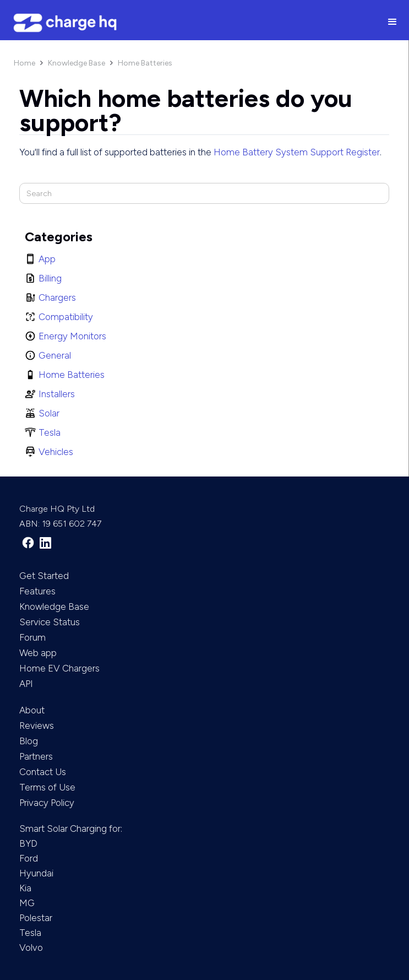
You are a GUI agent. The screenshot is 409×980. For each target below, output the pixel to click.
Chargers (57, 297)
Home (24, 63)
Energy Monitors (72, 336)
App (47, 259)
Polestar (36, 918)
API (26, 684)
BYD (28, 843)
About (32, 710)
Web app (38, 653)
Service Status (50, 622)
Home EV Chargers (59, 668)
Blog (29, 741)
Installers (57, 394)
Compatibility (66, 317)
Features (37, 591)
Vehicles (56, 452)
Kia (25, 888)
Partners (36, 756)
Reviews (37, 725)
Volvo (31, 947)
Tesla (50, 432)
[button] (392, 23)
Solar (49, 413)
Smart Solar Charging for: (71, 829)
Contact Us (43, 772)
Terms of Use (47, 787)
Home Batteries (145, 63)
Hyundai (36, 873)
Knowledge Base (77, 63)
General (55, 355)
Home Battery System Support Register (297, 152)
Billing (50, 278)
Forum (32, 637)
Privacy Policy (47, 803)
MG (27, 903)
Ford (29, 858)
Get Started (44, 576)
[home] (188, 23)
